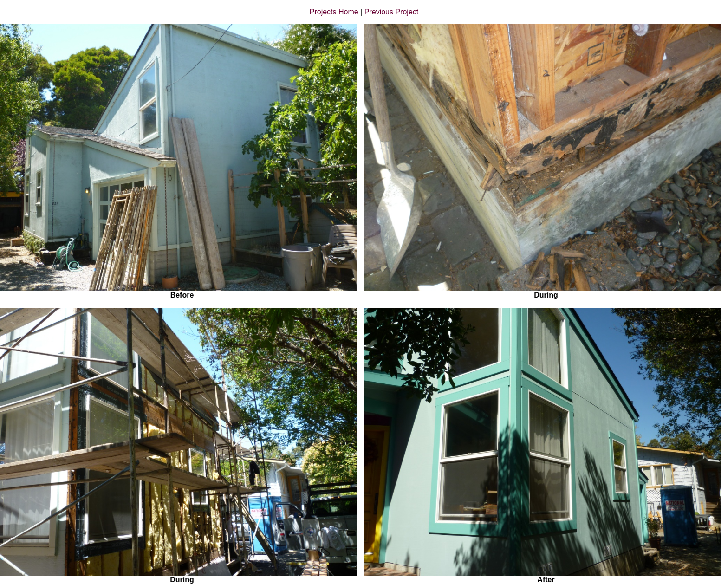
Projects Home (334, 12)
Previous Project (392, 12)
